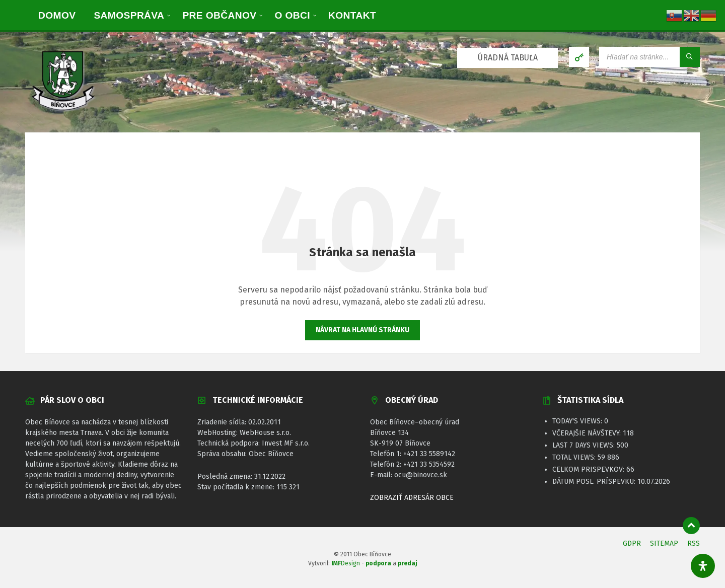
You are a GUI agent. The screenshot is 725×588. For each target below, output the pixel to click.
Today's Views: (578, 421)
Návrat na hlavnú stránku (362, 330)
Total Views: (575, 457)
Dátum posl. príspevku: (595, 482)
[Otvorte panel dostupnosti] (703, 566)
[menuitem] (57, 15)
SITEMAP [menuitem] (664, 543)
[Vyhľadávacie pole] (649, 57)
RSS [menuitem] (694, 543)
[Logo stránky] (63, 112)
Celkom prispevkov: (589, 469)
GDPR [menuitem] (632, 543)
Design (346, 563)
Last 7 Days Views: (585, 445)
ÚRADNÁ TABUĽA (508, 58)
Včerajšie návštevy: (588, 433)
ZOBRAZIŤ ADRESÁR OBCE (412, 498)
